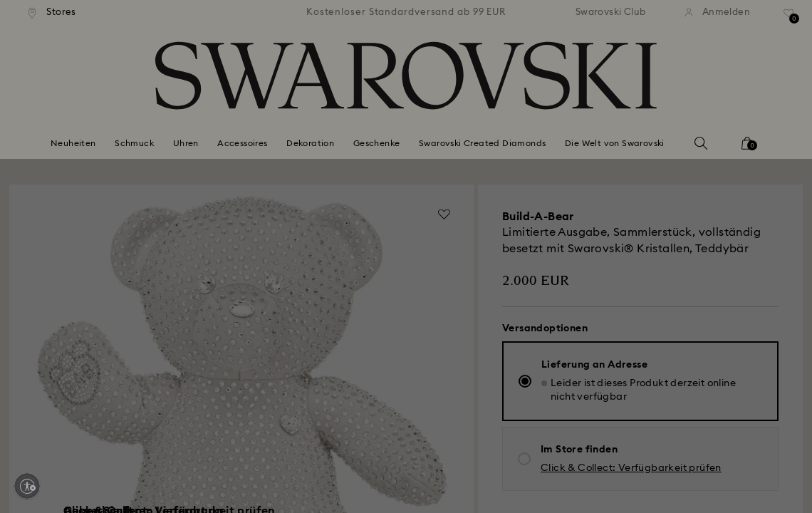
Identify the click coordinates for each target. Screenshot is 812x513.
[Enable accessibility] (27, 486)
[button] (640, 165)
